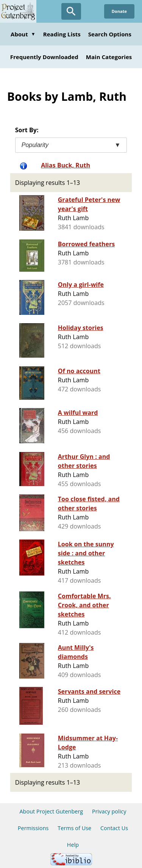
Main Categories (109, 57)
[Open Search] (71, 11)
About (23, 34)
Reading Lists (62, 34)
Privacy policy (109, 811)
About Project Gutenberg (51, 811)
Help (73, 845)
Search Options (110, 34)
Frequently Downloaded (44, 57)
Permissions (33, 828)
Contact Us (114, 828)
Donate (119, 11)
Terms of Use (74, 828)
